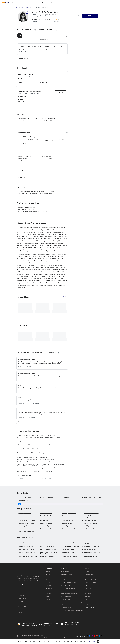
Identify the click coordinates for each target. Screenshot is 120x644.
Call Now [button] (90, 16)
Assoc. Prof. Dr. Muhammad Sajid (93, 497)
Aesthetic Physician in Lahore (26, 532)
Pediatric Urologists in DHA (91, 557)
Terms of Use (21, 604)
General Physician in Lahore (91, 513)
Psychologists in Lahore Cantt (92, 546)
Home (18, 7)
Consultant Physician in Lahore (92, 520)
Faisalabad (49, 591)
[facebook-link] (90, 636)
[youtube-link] (95, 636)
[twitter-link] (87, 636)
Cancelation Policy (22, 607)
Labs (86, 599)
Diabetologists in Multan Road (92, 552)
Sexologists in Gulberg (68, 552)
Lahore (26, 7)
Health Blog (88, 588)
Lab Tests (87, 602)
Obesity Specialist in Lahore (69, 529)
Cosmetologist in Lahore (25, 526)
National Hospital (65, 577)
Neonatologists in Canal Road (48, 546)
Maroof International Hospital (68, 596)
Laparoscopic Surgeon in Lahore (27, 520)
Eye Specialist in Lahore (47, 529)
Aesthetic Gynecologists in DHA (27, 552)
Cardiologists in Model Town (26, 542)
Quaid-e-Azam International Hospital (70, 591)
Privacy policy (21, 590)
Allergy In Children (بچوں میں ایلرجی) (27, 137)
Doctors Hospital (65, 571)
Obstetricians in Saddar (68, 549)
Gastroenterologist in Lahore (48, 526)
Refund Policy (21, 596)
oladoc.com (41, 637)
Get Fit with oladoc (90, 605)
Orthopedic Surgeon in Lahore (26, 523)
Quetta (48, 599)
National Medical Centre (67, 608)
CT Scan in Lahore (89, 577)
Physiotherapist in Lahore (47, 516)
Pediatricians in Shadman (47, 557)
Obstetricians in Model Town (26, 549)
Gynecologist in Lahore (25, 513)
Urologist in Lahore (24, 529)
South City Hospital (65, 599)
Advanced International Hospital (69, 594)
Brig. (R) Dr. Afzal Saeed (25, 497)
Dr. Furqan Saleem (23, 500)
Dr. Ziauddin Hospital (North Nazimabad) (71, 602)
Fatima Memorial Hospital (67, 580)
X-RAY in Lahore (89, 574)
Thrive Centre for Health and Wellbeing (30, 92)
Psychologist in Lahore (46, 520)
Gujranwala (49, 588)
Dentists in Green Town (90, 549)
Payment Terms (22, 598)
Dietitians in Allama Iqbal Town (48, 549)
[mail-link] (97, 636)
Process (20, 612)
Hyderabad (49, 605)
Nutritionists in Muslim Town (48, 542)
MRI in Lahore (88, 571)
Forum (86, 591)
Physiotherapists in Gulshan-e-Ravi (28, 557)
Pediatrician (32, 7)
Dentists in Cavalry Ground (26, 546)
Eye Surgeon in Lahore (90, 529)
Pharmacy (87, 596)
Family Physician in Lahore (69, 513)
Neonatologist (21, 177)
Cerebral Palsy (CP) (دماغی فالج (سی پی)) (28, 139)
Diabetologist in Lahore (68, 526)
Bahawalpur (49, 596)
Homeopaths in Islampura (69, 542)
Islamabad (49, 577)
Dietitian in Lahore (67, 523)
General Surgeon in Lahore (69, 516)
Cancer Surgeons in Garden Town (71, 546)
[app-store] (92, 612)
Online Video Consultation (26, 74)
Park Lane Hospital (65, 605)
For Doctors (88, 594)
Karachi (48, 571)
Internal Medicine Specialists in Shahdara (92, 543)
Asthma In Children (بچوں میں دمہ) (52, 137)
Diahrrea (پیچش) (22, 143)
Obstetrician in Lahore (46, 513)
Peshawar (49, 585)
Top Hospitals (64, 569)
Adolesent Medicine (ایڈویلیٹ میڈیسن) (27, 119)
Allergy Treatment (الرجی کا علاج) (52, 119)
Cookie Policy (92, 642)
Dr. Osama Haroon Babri (47, 497)
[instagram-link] (92, 636)
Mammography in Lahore (91, 580)
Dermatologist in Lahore (90, 523)
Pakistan (22, 7)
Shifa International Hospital (68, 588)
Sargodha (49, 594)
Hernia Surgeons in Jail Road (70, 557)
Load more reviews (24, 422)
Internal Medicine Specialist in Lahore (92, 517)
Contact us (21, 601)
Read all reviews (23, 59)
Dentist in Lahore (23, 516)
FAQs (19, 610)
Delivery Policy (22, 593)
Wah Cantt (49, 602)
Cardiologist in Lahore (90, 526)
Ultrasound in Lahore (90, 583)
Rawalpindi (49, 580)
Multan (48, 583)
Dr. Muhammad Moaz (68, 497)
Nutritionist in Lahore (46, 523)
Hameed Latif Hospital (66, 574)
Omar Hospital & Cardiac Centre (69, 583)
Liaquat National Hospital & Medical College (72, 610)
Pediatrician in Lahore (68, 520)
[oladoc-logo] (5, 3)
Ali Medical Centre (65, 585)
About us (20, 587)
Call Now (61, 92)
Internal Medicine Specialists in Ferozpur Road (48, 553)
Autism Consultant (48, 175)
